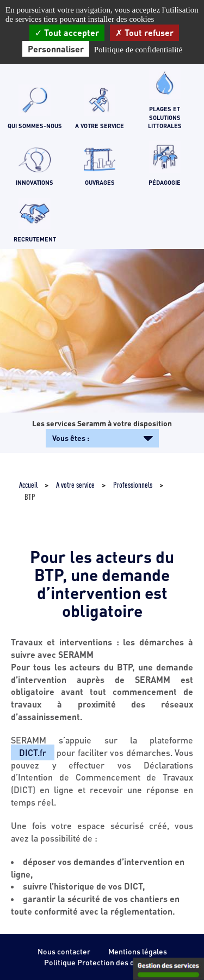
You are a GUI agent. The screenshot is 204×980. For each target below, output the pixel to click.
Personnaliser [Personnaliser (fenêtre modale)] (56, 49)
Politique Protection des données (102, 962)
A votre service (75, 485)
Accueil (28, 485)
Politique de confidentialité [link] (138, 50)
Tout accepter (67, 32)
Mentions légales (138, 951)
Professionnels (133, 485)
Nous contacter (64, 951)
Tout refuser (144, 32)
